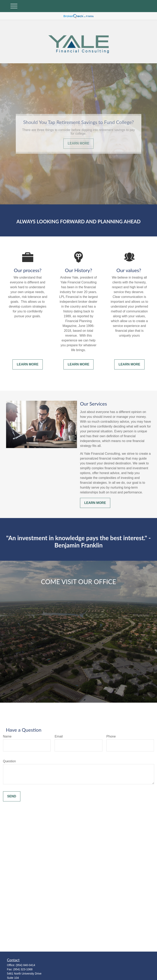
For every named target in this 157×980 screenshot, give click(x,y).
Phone (111, 736)
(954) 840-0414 (26, 965)
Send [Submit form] (12, 796)
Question (9, 761)
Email (59, 736)
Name (7, 736)
